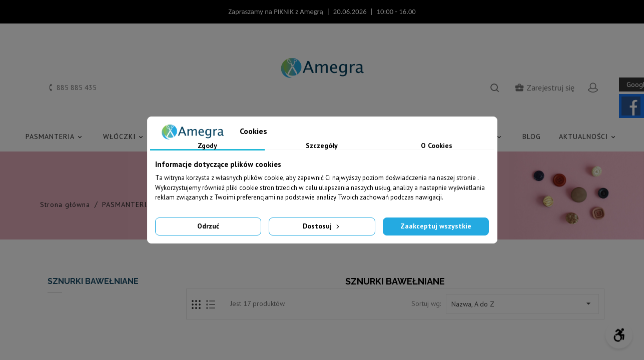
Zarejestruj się (544, 87)
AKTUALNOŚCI (589, 137)
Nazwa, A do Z (522, 303)
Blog (532, 136)
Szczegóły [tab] (322, 146)
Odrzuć (208, 226)
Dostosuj (322, 226)
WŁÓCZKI (125, 137)
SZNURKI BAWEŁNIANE (93, 281)
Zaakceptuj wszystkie (436, 226)
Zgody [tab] (207, 146)
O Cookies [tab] (437, 146)
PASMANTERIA (55, 137)
